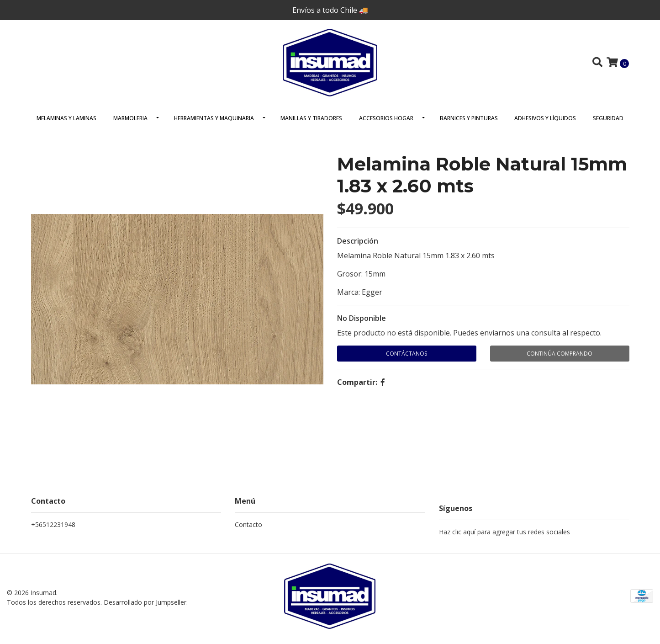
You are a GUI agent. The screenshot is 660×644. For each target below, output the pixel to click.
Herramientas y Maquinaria (214, 124)
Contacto (248, 530)
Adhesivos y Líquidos (545, 124)
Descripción (358, 246)
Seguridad (608, 124)
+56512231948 (53, 530)
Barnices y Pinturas (469, 124)
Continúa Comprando (560, 359)
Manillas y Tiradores (311, 124)
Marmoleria (130, 124)
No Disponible (362, 324)
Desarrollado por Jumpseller (145, 607)
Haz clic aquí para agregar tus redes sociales (504, 537)
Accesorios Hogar (386, 124)
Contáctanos (407, 359)
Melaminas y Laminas (66, 124)
